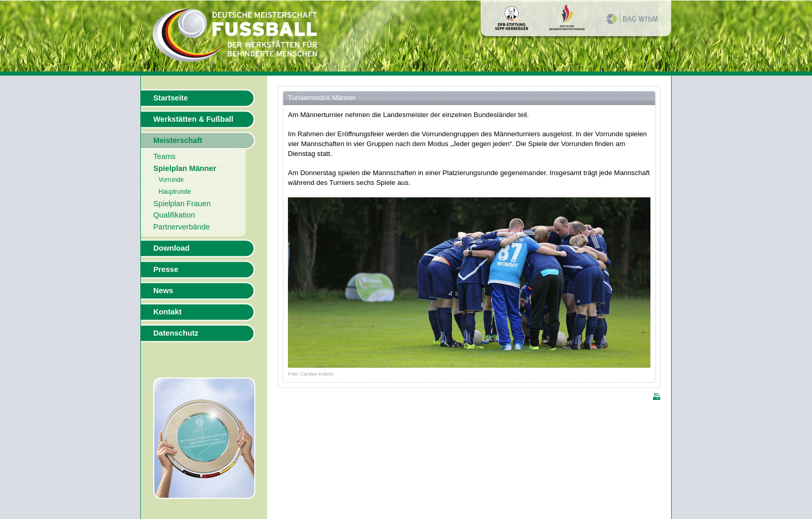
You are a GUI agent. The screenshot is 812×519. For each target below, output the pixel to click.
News (163, 291)
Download (171, 248)
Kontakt (168, 312)
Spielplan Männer (185, 168)
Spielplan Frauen (182, 204)
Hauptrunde (175, 192)
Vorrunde (171, 180)
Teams (164, 156)
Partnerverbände (182, 227)
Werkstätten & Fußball (193, 119)
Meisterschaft (178, 140)
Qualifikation (174, 215)
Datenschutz (176, 333)
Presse (166, 269)
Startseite (171, 98)
